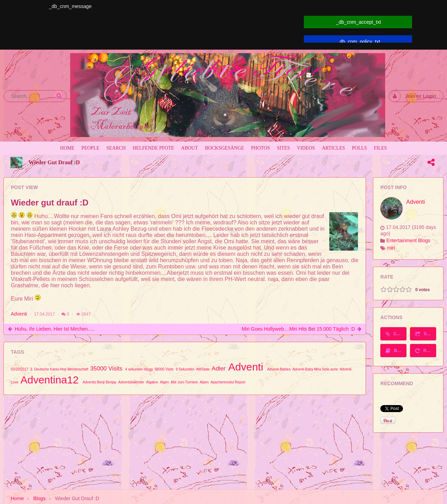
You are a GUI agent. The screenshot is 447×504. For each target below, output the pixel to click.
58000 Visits (164, 369)
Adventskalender (131, 382)
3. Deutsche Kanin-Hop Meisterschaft (59, 369)
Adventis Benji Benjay (100, 382)
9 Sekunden (185, 369)
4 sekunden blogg (139, 369)
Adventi (19, 314)
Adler (219, 369)
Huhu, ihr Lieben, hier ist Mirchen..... (55, 329)
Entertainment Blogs (408, 240)
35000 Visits (106, 369)
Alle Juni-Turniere (184, 382)
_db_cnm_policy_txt (359, 42)
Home (17, 498)
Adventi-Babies (279, 369)
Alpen (204, 382)
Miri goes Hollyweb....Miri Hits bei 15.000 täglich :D (298, 329)
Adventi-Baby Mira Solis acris (315, 369)
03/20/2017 (20, 369)
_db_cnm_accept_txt (358, 22)
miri (391, 248)
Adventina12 (49, 380)
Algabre (152, 382)
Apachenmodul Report (228, 382)
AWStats (203, 369)
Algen (164, 382)
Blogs (39, 498)
